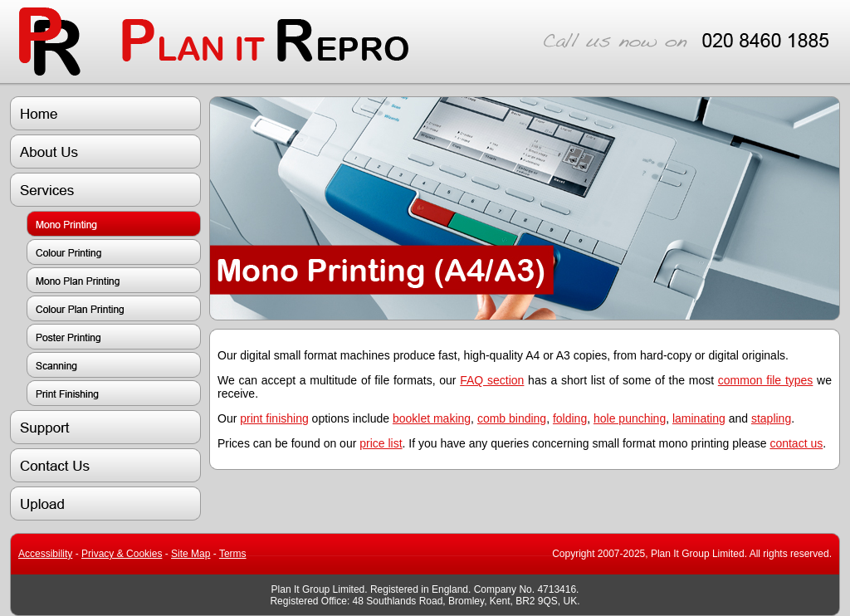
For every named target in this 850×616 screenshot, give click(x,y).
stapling (771, 418)
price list (381, 443)
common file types (766, 380)
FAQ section (492, 380)
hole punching (630, 418)
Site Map (191, 554)
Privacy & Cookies (122, 554)
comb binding (512, 418)
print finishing (274, 418)
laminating (699, 418)
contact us (796, 443)
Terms (233, 554)
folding (570, 418)
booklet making (432, 418)
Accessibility (45, 554)
